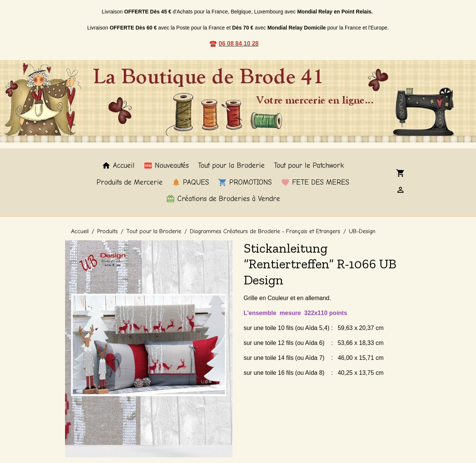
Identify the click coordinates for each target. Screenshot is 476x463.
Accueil (118, 166)
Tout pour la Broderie (231, 166)
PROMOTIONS (245, 182)
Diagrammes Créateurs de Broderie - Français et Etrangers (265, 231)
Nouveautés (166, 166)
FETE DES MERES (315, 182)
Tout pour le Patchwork (309, 166)
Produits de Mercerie (130, 182)
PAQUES (190, 182)
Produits (108, 231)
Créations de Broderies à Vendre (223, 199)
